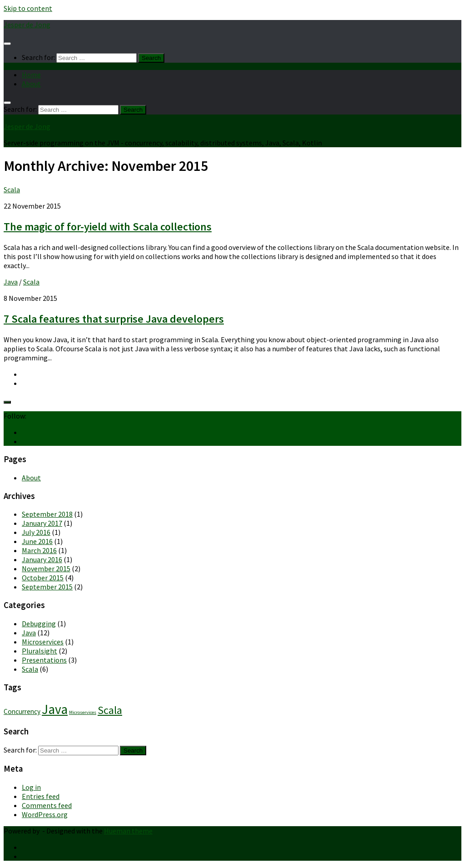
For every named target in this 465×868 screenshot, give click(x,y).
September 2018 (47, 514)
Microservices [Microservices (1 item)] (83, 712)
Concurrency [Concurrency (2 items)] (22, 711)
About (31, 84)
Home (31, 75)
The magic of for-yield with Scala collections (108, 227)
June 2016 (37, 541)
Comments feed (47, 805)
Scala (12, 190)
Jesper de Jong (27, 25)
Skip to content (28, 8)
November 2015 (46, 569)
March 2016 (39, 550)
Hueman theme (128, 831)
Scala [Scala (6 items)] (110, 710)
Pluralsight (40, 651)
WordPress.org (45, 814)
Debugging (39, 624)
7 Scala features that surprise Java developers (114, 319)
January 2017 (42, 523)
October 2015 (43, 578)
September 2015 (47, 587)
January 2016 (42, 559)
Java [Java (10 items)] (55, 709)
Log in (31, 787)
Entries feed (41, 796)
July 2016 (36, 532)
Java (11, 282)
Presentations (44, 660)
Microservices (43, 642)
